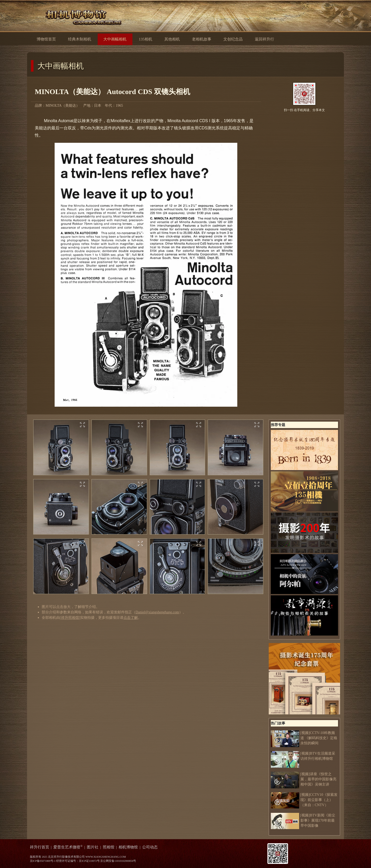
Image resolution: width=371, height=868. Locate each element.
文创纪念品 (233, 39)
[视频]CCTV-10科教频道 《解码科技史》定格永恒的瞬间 (304, 738)
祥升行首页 (40, 847)
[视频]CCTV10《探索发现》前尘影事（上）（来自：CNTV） (304, 800)
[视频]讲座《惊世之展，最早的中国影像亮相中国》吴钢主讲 (304, 779)
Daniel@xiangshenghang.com (157, 612)
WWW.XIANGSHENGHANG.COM (106, 857)
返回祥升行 (269, 39)
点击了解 (131, 618)
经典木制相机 (80, 39)
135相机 (145, 39)
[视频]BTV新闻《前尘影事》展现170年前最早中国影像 (303, 821)
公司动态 (150, 847)
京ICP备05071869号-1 (43, 861)
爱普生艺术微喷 (68, 847)
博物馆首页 (46, 39)
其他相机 (172, 39)
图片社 (93, 847)
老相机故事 (202, 39)
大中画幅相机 (61, 66)
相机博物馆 (128, 847)
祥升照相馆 (70, 618)
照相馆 (109, 847)
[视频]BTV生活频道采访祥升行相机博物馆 (303, 756)
